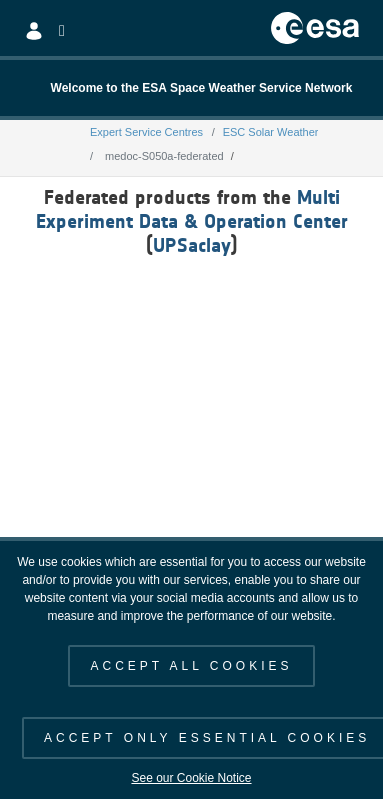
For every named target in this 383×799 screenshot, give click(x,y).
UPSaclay (192, 245)
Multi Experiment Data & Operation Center (192, 209)
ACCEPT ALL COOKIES (191, 666)
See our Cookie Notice (191, 778)
